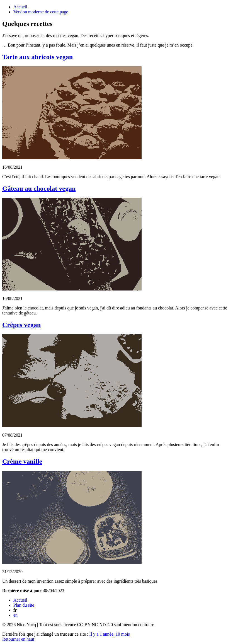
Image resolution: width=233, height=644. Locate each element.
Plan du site (24, 605)
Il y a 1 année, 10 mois (110, 634)
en (15, 615)
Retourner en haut (18, 639)
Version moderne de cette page (41, 12)
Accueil (20, 7)
